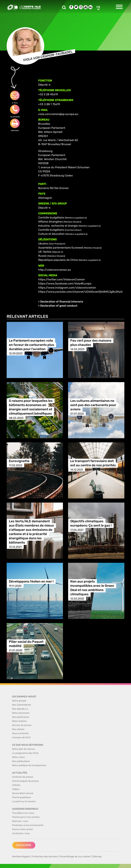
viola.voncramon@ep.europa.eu (58, 114)
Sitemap (97, 857)
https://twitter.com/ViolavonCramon (61, 279)
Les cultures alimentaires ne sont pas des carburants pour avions (93, 405)
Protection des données (45, 857)
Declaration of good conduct (59, 306)
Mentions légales (21, 857)
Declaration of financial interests (62, 302)
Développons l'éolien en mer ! (31, 582)
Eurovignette (19, 461)
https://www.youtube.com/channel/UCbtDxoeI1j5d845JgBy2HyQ (80, 292)
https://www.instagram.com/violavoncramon (67, 288)
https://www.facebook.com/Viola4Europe (65, 284)
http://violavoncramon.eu (55, 270)
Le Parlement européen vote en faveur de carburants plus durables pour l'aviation (31, 345)
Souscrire (24, 845)
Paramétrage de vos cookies (75, 857)
